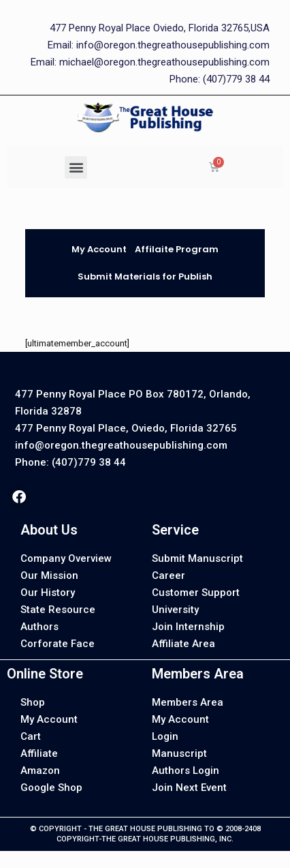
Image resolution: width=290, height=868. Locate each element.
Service (175, 530)
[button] (76, 167)
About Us (49, 530)
